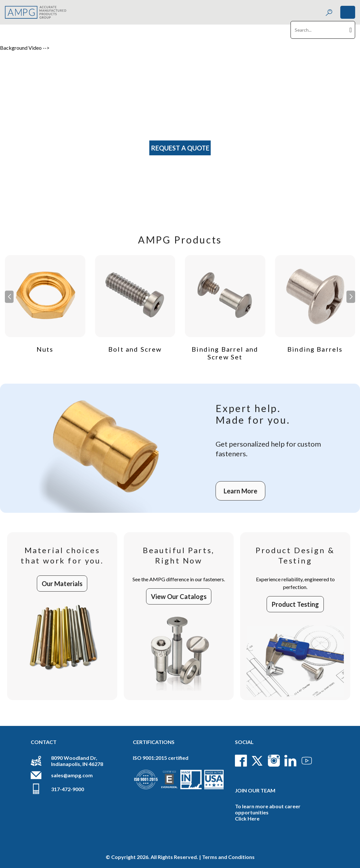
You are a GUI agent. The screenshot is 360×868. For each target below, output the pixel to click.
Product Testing (295, 604)
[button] (351, 297)
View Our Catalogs (179, 596)
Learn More (240, 491)
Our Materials (62, 584)
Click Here (247, 818)
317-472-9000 (68, 789)
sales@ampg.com (72, 775)
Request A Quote (180, 148)
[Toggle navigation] (348, 12)
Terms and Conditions (228, 857)
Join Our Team (255, 790)
